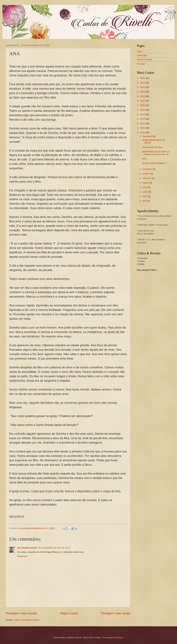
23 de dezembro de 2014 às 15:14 (54, 548)
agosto (146, 183)
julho (145, 187)
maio (145, 196)
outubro (146, 174)
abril (145, 201)
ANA (144, 159)
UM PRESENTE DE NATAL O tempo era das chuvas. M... (156, 153)
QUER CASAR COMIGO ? (155, 163)
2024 (143, 87)
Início (139, 51)
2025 (143, 83)
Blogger (120, 638)
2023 (143, 92)
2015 (143, 128)
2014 (143, 132)
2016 (143, 123)
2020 (143, 105)
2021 (143, 101)
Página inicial (69, 613)
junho (145, 192)
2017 (143, 119)
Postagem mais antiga (116, 613)
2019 (143, 110)
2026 (143, 78)
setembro (147, 178)
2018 (143, 114)
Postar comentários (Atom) (26, 620)
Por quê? (141, 64)
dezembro (148, 136)
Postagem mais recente (21, 613)
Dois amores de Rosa (152, 147)
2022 (143, 96)
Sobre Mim (142, 55)
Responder (22, 556)
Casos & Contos (144, 60)
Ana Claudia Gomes (27, 548)
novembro (148, 169)
